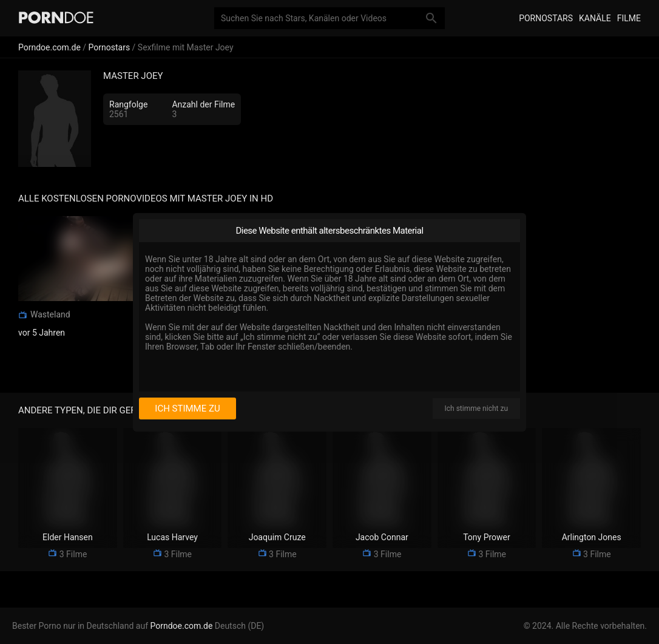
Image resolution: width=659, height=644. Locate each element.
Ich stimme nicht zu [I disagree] (476, 408)
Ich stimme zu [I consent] (187, 408)
